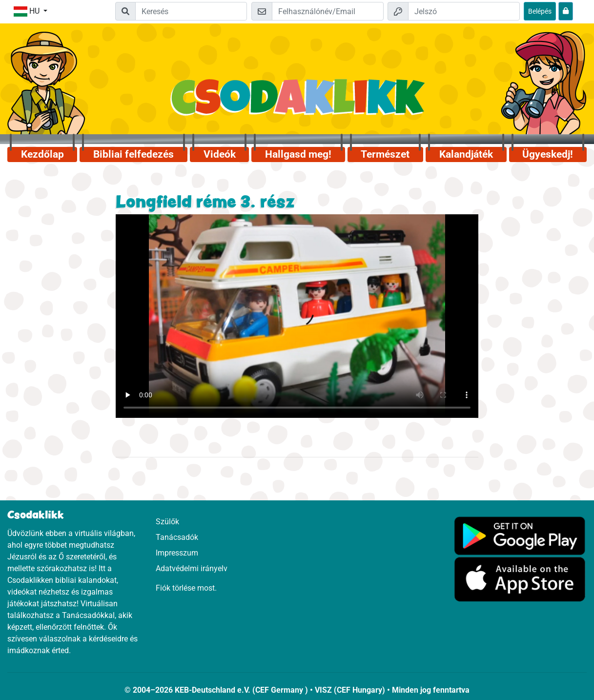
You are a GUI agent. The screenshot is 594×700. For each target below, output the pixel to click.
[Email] (328, 11)
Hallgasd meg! (298, 154)
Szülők (167, 522)
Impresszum (177, 553)
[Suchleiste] (191, 11)
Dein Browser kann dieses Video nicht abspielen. (297, 316)
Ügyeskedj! (548, 154)
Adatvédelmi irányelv (192, 568)
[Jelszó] (464, 11)
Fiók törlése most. (186, 588)
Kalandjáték (466, 154)
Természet (385, 154)
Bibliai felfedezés (133, 154)
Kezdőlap (42, 154)
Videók (220, 154)
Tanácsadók (177, 537)
